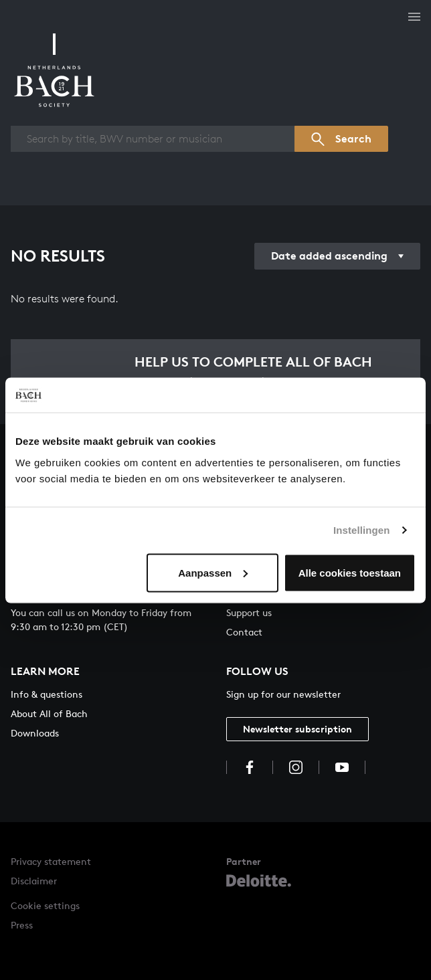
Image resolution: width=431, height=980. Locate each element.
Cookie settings (45, 905)
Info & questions (47, 694)
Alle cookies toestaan (350, 572)
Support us (249, 612)
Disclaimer (34, 881)
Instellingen (362, 530)
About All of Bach (49, 713)
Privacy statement (51, 861)
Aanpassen (213, 572)
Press (22, 925)
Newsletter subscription (297, 729)
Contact (244, 632)
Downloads (35, 733)
